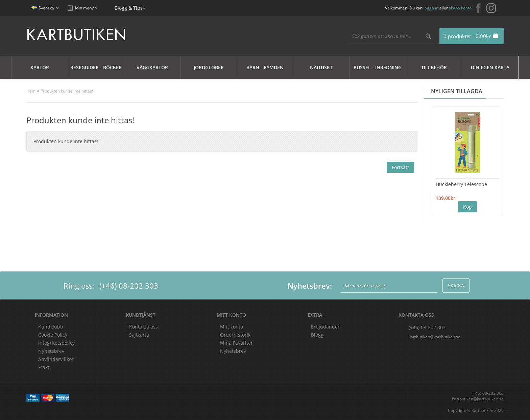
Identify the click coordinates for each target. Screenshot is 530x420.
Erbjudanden (326, 327)
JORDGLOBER (209, 67)
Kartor (40, 67)
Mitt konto (232, 327)
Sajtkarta (139, 335)
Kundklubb (51, 327)
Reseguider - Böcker (96, 67)
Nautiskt (321, 67)
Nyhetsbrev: (310, 286)
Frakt (44, 367)
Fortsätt (400, 167)
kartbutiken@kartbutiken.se (435, 337)
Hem (31, 91)
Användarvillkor (56, 359)
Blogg (317, 335)
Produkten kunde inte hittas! (67, 91)
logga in (431, 8)
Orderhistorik (235, 335)
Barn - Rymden (265, 67)
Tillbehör (434, 67)
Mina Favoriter (236, 343)
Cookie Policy (53, 335)
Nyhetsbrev (233, 351)
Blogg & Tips (129, 8)
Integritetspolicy (56, 343)
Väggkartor (152, 67)
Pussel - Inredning (378, 67)
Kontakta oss (143, 327)
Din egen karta (490, 67)
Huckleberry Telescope (461, 184)
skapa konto (460, 8)
